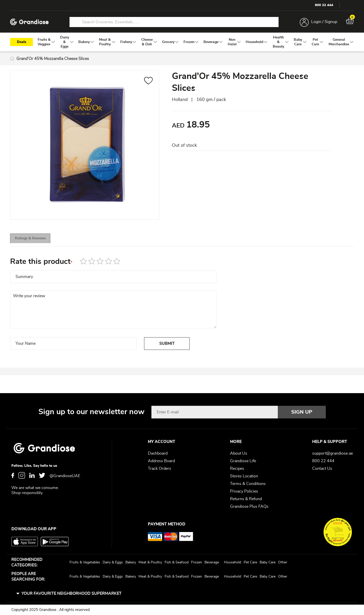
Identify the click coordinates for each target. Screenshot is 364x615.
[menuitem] (44, 43)
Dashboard (158, 453)
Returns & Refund (246, 499)
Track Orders (160, 469)
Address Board (161, 461)
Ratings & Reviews (38, 241)
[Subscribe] (302, 412)
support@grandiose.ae (333, 453)
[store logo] (30, 22)
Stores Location (244, 476)
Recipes (237, 469)
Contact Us (322, 469)
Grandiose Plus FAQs (249, 506)
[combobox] (174, 22)
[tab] (38, 241)
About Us (239, 453)
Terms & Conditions (248, 484)
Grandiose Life (243, 461)
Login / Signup (323, 22)
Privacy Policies (244, 491)
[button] (149, 83)
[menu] (182, 43)
